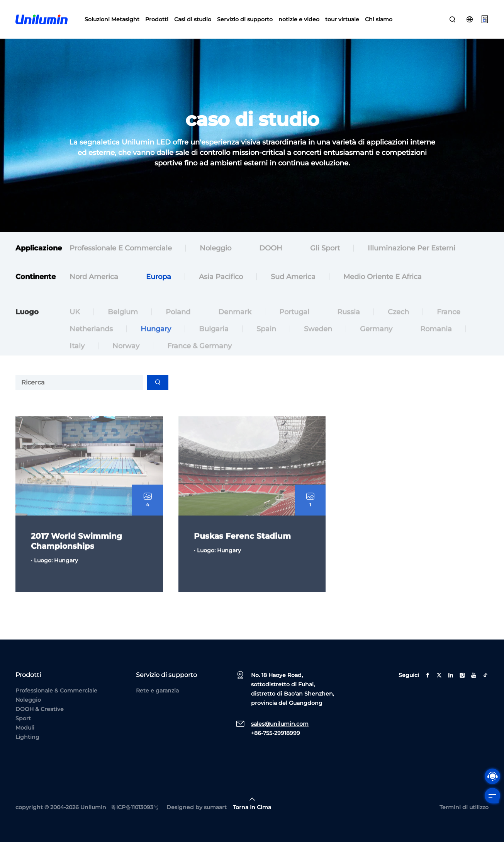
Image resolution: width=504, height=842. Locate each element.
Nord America (94, 278)
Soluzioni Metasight (112, 19)
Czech (398, 320)
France (449, 320)
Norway (126, 354)
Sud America (293, 278)
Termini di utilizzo (464, 807)
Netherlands (91, 337)
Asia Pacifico (221, 278)
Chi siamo (379, 19)
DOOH (271, 249)
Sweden (318, 337)
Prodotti (157, 19)
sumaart (215, 807)
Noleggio (216, 249)
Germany (376, 337)
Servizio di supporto (245, 19)
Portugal (294, 320)
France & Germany (199, 354)
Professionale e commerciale (121, 249)
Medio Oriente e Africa (383, 278)
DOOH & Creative (40, 709)
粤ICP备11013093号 (135, 807)
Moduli (25, 728)
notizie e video (299, 19)
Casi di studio (193, 19)
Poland (178, 320)
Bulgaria (214, 337)
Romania (436, 337)
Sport (23, 718)
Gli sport (325, 249)
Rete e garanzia (157, 691)
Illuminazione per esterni (412, 249)
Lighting (27, 737)
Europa (159, 278)
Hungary (156, 337)
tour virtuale (342, 19)
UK (75, 320)
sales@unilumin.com (280, 724)
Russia (349, 320)
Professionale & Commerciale (56, 691)
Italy (77, 354)
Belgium (123, 320)
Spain (266, 337)
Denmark (235, 320)
